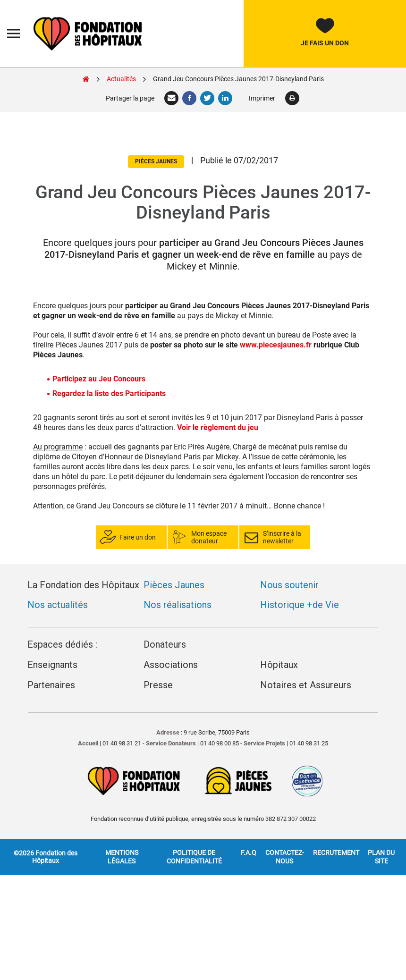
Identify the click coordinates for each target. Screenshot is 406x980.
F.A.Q (249, 853)
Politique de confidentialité (194, 857)
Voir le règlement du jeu (218, 427)
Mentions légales (122, 857)
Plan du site (381, 857)
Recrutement (336, 853)
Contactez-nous (285, 857)
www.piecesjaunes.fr (276, 345)
